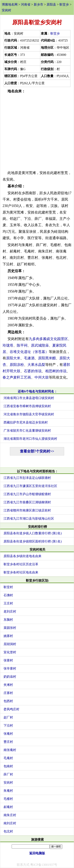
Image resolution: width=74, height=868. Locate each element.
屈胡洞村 (10, 644)
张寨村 (8, 660)
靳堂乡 (64, 4)
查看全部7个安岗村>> (37, 451)
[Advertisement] (37, 132)
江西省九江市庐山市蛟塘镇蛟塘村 (27, 494)
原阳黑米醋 (47, 358)
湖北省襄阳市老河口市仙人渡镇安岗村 (30, 439)
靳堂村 (8, 587)
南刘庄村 (10, 823)
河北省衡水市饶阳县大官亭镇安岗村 (29, 414)
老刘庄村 (10, 611)
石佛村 (8, 595)
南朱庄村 (10, 815)
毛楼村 (8, 799)
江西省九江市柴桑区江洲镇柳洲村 (27, 502)
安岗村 (7, 10)
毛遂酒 (29, 358)
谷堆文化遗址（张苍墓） (29, 352)
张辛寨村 (10, 668)
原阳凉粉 (17, 365)
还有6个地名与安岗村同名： (37, 391)
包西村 (8, 701)
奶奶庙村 (10, 677)
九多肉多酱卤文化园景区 (48, 339)
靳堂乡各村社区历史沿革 (21, 564)
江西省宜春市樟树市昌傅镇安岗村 (27, 406)
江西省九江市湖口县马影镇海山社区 (29, 519)
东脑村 (8, 620)
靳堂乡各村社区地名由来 (21, 572)
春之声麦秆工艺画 (17, 377)
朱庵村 (8, 791)
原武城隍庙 (40, 345)
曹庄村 (8, 742)
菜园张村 (10, 628)
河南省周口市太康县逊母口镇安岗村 (29, 398)
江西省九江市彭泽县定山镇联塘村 (27, 478)
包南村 (8, 766)
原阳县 (51, 4)
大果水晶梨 (36, 365)
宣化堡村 (10, 652)
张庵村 (8, 734)
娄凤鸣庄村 (11, 709)
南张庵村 (10, 750)
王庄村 (8, 603)
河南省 (26, 4)
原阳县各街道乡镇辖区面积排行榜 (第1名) (33, 541)
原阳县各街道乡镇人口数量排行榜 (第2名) (33, 533)
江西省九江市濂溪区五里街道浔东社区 (30, 486)
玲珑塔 (8, 345)
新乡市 (38, 4)
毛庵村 (8, 758)
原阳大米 (13, 358)
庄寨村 (8, 693)
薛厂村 (8, 774)
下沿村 (8, 725)
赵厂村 (8, 717)
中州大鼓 (42, 377)
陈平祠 (22, 345)
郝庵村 (8, 807)
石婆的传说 (33, 371)
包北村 (8, 831)
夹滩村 (8, 685)
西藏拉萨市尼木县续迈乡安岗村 (26, 422)
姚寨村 (8, 636)
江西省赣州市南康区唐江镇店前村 (27, 510)
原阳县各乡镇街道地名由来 (22, 556)
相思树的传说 (56, 371)
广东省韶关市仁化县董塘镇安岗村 (27, 431)
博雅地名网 (10, 4)
